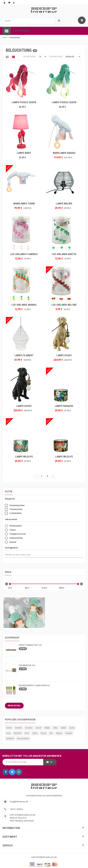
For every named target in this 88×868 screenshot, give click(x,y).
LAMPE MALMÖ (64, 204)
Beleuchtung (15, 38)
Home (5, 38)
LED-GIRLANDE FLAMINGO (24, 254)
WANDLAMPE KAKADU (64, 153)
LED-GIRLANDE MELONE (64, 305)
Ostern (9, 728)
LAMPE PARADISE (64, 406)
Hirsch (39, 728)
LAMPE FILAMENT (24, 355)
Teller (55, 728)
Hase (27, 733)
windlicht (10, 739)
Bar (51, 733)
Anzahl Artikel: (30, 56)
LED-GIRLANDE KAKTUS (64, 254)
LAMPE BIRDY (24, 153)
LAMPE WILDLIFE (24, 457)
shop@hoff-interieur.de (19, 802)
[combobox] (21, 555)
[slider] (10, 584)
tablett (63, 728)
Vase (8, 733)
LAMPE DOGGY (64, 355)
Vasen (72, 728)
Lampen (69, 733)
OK (51, 762)
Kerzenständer (23, 739)
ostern (35, 733)
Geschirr (19, 728)
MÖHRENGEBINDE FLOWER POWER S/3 (34, 686)
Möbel (47, 728)
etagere (59, 733)
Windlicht (18, 733)
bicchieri (29, 728)
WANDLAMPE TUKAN (24, 204)
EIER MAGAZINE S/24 (27, 665)
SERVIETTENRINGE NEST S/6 (30, 645)
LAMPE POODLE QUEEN (24, 102)
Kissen (44, 733)
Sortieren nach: (56, 56)
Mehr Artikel (14, 706)
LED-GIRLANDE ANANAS (24, 305)
